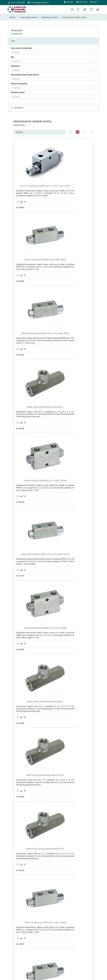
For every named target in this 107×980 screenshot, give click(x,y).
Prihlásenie (60, 930)
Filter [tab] (13, 42)
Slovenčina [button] (81, 3)
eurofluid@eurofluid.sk (40, 3)
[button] (68, 2)
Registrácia (60, 933)
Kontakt (11, 954)
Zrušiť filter (90, 109)
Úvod (10, 946)
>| (57, 903)
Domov (13, 19)
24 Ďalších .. (54, 907)
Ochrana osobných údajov (18, 951)
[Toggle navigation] (71, 10)
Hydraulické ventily (29, 19)
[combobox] (53, 54)
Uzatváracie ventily (49, 19)
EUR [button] (93, 3)
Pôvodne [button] (19, 134)
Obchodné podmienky (16, 949)
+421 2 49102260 (19, 932)
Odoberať (77, 957)
